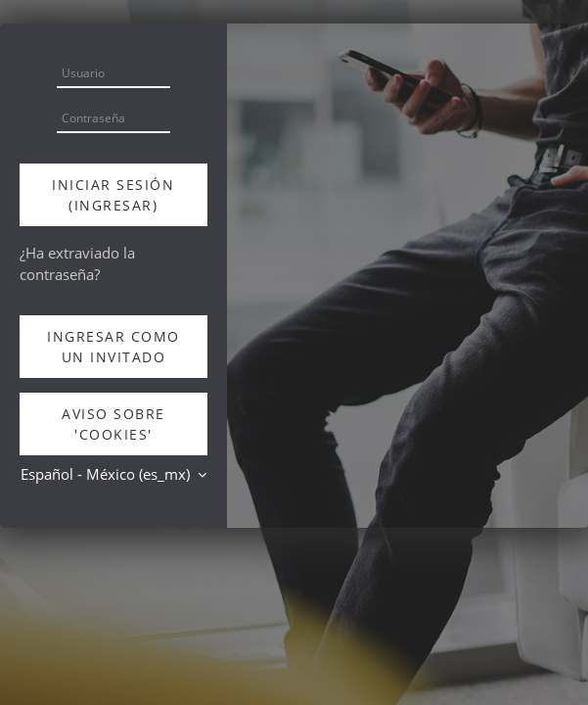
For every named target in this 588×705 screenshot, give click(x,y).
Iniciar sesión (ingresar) (113, 195)
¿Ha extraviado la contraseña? (77, 263)
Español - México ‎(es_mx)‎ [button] (107, 474)
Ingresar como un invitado (113, 347)
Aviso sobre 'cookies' (113, 424)
